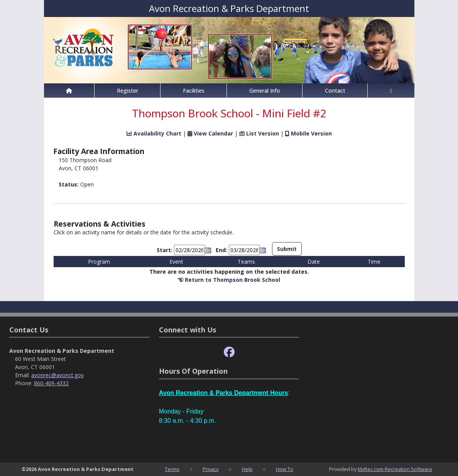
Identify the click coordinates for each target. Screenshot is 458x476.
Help (247, 469)
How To (285, 469)
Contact (335, 91)
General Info (265, 91)
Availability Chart (154, 133)
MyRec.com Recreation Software (395, 469)
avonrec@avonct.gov (57, 375)
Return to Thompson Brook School (232, 280)
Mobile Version (311, 133)
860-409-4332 (51, 383)
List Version (263, 133)
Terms (172, 469)
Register (128, 91)
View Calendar (213, 133)
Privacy (210, 469)
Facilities (194, 91)
